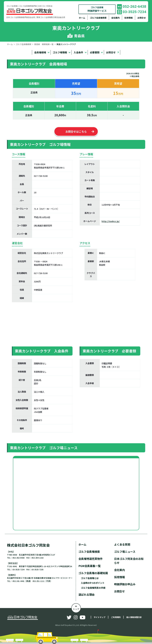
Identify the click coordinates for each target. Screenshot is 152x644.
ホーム (82, 18)
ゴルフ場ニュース (125, 552)
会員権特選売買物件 (90, 559)
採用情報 (129, 18)
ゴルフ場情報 (60, 52)
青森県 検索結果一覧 (44, 44)
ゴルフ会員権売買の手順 (93, 588)
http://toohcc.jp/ (111, 221)
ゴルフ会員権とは (90, 578)
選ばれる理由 (86, 594)
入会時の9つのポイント (93, 583)
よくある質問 (122, 544)
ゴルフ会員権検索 (98, 18)
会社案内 (115, 18)
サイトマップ (100, 617)
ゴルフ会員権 (97, 9)
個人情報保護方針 (134, 617)
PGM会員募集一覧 (90, 566)
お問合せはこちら (76, 131)
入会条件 (78, 52)
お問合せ (142, 18)
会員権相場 (40, 52)
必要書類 (95, 52)
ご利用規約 (116, 617)
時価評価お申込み (125, 584)
